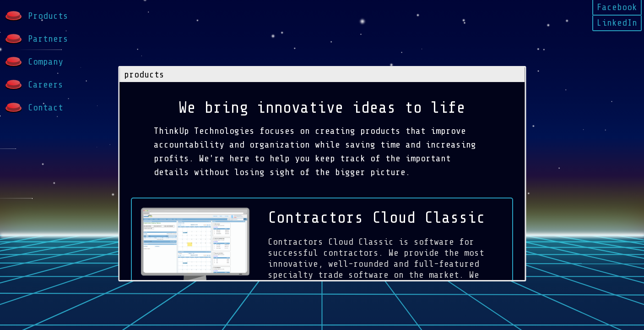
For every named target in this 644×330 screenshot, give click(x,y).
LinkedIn (617, 23)
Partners (36, 39)
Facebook (617, 7)
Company (34, 62)
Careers (34, 85)
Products (36, 16)
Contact (34, 108)
